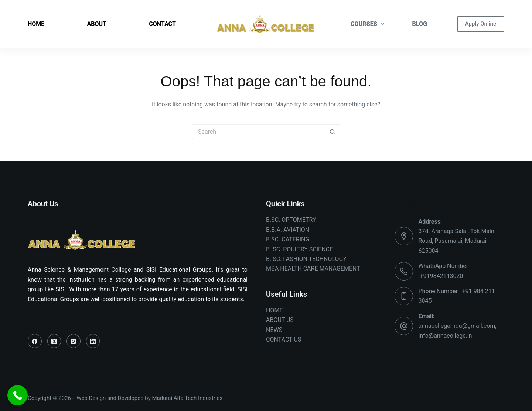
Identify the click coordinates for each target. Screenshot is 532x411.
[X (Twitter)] (54, 341)
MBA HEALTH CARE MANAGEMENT (313, 269)
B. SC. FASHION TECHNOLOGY (306, 259)
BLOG (420, 24)
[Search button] (332, 132)
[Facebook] (35, 341)
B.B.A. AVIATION (288, 230)
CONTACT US (284, 339)
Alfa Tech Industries (198, 398)
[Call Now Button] (18, 395)
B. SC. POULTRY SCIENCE (299, 249)
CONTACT (162, 24)
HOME (36, 24)
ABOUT (97, 24)
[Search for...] (259, 132)
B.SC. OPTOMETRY (291, 220)
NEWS (274, 330)
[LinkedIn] (93, 341)
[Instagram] (74, 341)
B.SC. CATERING (288, 239)
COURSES (369, 24)
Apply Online (481, 24)
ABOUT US (280, 320)
